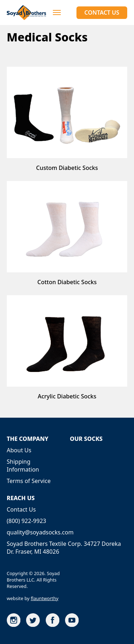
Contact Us (102, 12)
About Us (19, 450)
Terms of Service (29, 481)
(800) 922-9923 (26, 521)
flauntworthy (44, 598)
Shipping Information (23, 466)
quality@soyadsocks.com (40, 532)
